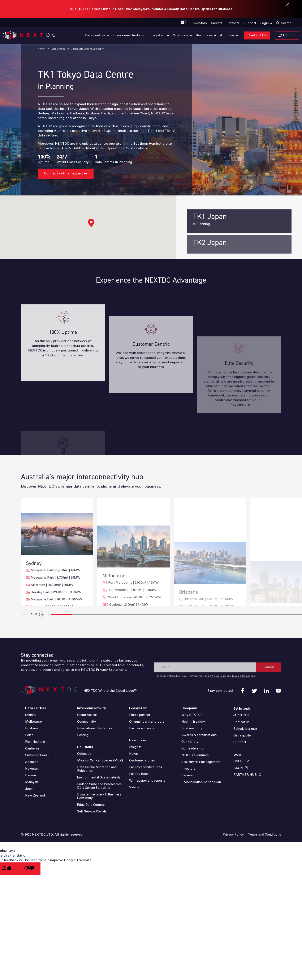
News (133, 754)
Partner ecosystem (143, 728)
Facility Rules (139, 774)
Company (189, 708)
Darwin (31, 775)
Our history (190, 742)
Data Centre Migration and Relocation (97, 769)
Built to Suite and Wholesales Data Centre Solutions (99, 786)
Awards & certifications (199, 735)
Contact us (241, 722)
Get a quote (242, 736)
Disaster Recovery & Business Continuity (99, 796)
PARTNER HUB (245, 775)
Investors (188, 769)
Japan (30, 789)
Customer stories (142, 761)
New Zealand (35, 796)
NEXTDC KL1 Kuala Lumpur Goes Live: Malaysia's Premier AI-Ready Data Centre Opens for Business (151, 9)
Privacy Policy (233, 835)
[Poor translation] (29, 869)
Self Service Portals (92, 812)
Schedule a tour (245, 729)
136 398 (244, 715)
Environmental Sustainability (99, 778)
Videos (134, 787)
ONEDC (239, 761)
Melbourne (33, 722)
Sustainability (192, 728)
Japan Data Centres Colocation (88, 49)
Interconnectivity (92, 708)
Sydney (31, 715)
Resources (138, 740)
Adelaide (32, 762)
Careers (187, 775)
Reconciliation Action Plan (201, 782)
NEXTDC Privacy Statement (103, 686)
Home (41, 49)
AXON (238, 768)
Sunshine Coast (37, 755)
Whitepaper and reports (147, 781)
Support (240, 742)
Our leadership (193, 749)
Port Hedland (35, 742)
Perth (29, 735)
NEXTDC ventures (195, 755)
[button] (91, 223)
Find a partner (140, 715)
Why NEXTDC (192, 715)
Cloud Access (87, 715)
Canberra (32, 749)
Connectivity (87, 722)
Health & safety (193, 722)
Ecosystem (138, 708)
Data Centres (58, 49)
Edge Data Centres (91, 805)
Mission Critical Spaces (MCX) (100, 761)
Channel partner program (148, 722)
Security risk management (201, 762)
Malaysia (32, 782)
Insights (135, 747)
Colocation (85, 754)
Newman (32, 769)
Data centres (36, 708)
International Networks (95, 728)
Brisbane (32, 728)
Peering (83, 735)
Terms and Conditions (264, 835)
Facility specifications (146, 767)
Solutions (85, 747)
